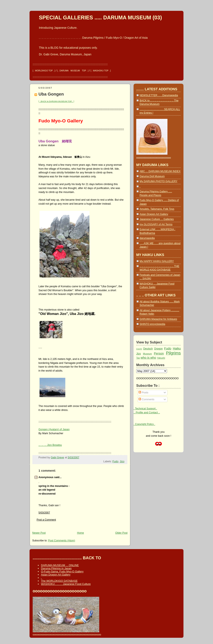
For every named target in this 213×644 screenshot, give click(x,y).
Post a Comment (46, 520)
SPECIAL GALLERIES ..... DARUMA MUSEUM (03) (100, 17)
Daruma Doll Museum (152, 176)
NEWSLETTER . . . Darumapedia (159, 95)
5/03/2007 (44, 513)
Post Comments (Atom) (62, 541)
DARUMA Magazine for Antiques (158, 319)
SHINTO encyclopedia (152, 324)
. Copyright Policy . (144, 424)
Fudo (115, 461)
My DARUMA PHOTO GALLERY (159, 181)
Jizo (122, 461)
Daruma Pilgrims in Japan (56, 568)
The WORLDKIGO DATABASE (59, 581)
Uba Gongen (51, 94)
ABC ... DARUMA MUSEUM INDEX (160, 171)
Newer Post (39, 533)
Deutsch (148, 349)
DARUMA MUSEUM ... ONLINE (60, 565)
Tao (138, 358)
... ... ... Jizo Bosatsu (50, 445)
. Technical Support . (145, 409)
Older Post (121, 533)
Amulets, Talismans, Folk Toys (157, 209)
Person (159, 353)
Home (80, 533)
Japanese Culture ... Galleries (157, 219)
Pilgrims (173, 353)
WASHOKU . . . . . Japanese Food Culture (66, 584)
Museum (147, 354)
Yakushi (161, 358)
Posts (143, 393)
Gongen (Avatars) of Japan (54, 429)
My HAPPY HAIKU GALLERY (157, 261)
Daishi (139, 349)
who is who (148, 357)
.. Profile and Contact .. (147, 413)
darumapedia (147, 238)
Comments (146, 399)
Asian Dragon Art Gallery (154, 214)
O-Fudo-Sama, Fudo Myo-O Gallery (62, 571)
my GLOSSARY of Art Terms (156, 224)
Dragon (158, 349)
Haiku (177, 348)
